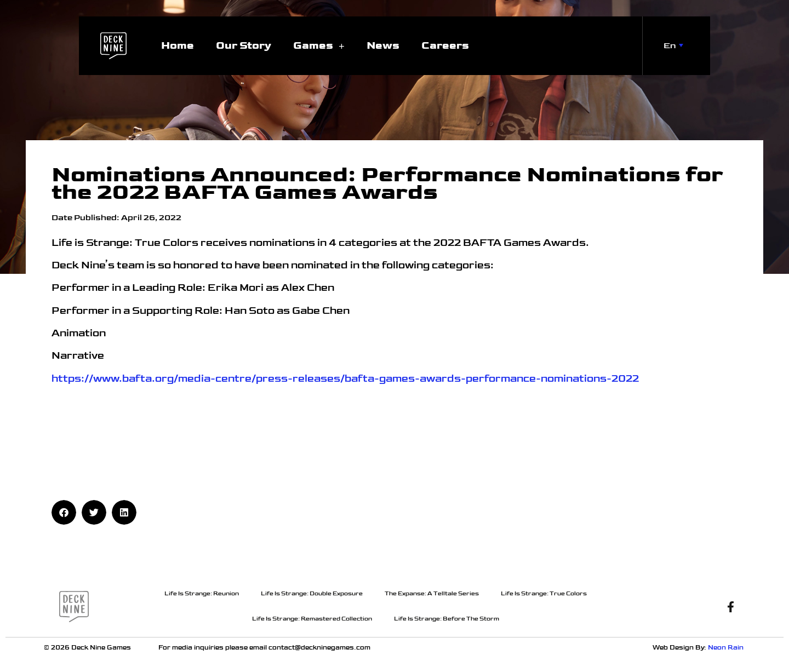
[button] (64, 512)
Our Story (244, 46)
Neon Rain (727, 648)
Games (319, 46)
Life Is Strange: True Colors (544, 593)
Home (178, 46)
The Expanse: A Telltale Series (432, 593)
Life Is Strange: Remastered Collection (312, 619)
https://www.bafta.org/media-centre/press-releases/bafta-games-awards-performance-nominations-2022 (345, 379)
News (383, 46)
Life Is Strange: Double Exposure (312, 593)
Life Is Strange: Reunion (202, 593)
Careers (445, 46)
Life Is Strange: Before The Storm (447, 619)
